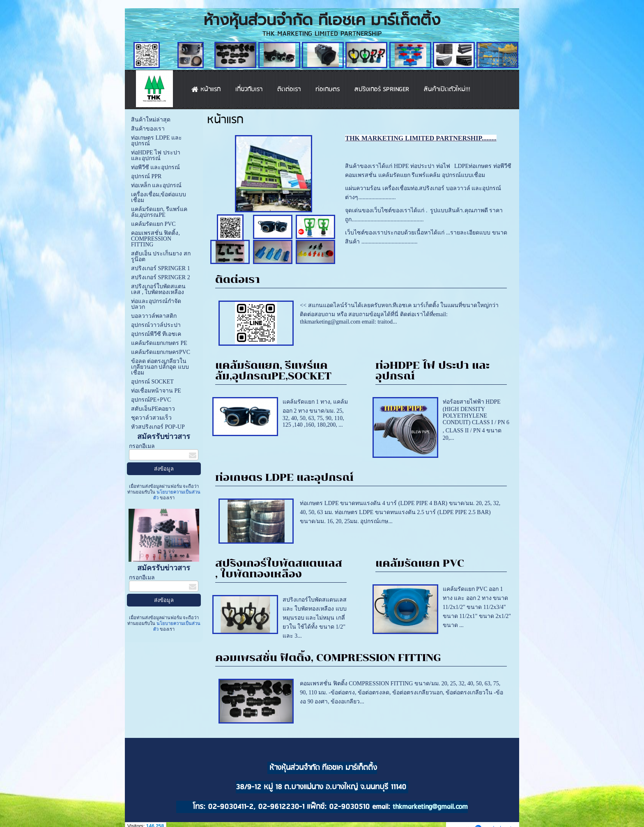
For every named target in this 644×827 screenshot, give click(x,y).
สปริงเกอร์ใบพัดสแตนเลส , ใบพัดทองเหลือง (279, 569)
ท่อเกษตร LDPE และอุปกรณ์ (284, 477)
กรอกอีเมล (142, 446)
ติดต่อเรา (238, 279)
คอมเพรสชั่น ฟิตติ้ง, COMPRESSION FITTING (328, 658)
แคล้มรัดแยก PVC (420, 563)
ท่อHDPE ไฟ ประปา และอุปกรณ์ (432, 371)
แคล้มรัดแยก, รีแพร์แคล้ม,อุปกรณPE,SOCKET (273, 371)
